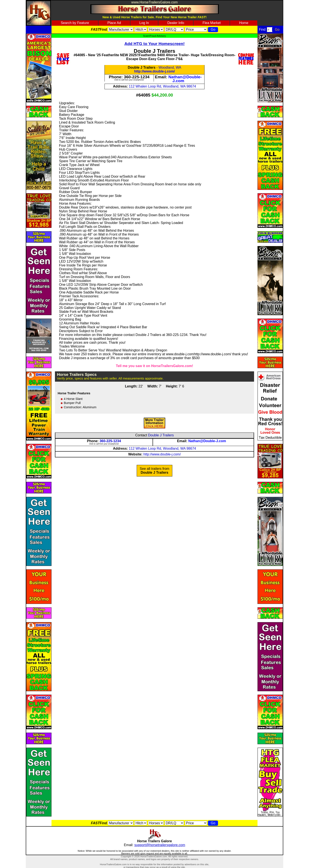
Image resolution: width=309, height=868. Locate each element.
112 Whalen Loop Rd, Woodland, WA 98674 (162, 86)
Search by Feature (75, 23)
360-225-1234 (137, 77)
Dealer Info (176, 23)
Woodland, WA (170, 67)
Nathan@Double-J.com (185, 79)
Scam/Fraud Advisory (154, 36)
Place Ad (114, 23)
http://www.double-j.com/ (154, 71)
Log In (144, 23)
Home (244, 23)
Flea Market (212, 23)
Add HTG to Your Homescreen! (155, 44)
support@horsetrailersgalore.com (160, 845)
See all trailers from (154, 471)
